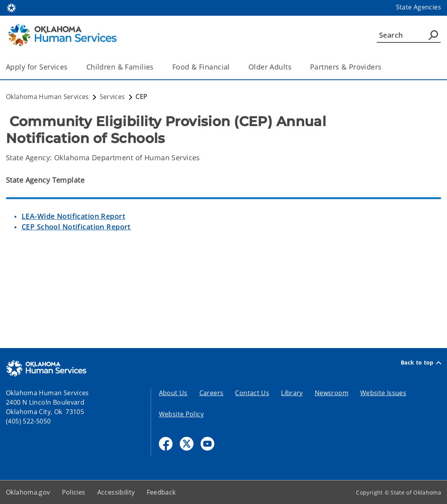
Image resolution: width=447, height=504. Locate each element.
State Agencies (419, 7)
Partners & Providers (346, 67)
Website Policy (181, 414)
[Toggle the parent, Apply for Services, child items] (70, 67)
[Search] (409, 35)
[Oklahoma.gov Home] (11, 7)
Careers (212, 393)
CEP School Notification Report (76, 227)
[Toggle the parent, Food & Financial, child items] (233, 67)
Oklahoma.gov (28, 492)
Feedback (161, 492)
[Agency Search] (433, 35)
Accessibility (116, 492)
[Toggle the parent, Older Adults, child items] (294, 67)
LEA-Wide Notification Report (73, 216)
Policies (74, 492)
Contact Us (252, 393)
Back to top (421, 363)
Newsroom (332, 393)
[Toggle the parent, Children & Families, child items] (156, 67)
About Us (173, 393)
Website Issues (383, 393)
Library (292, 393)
